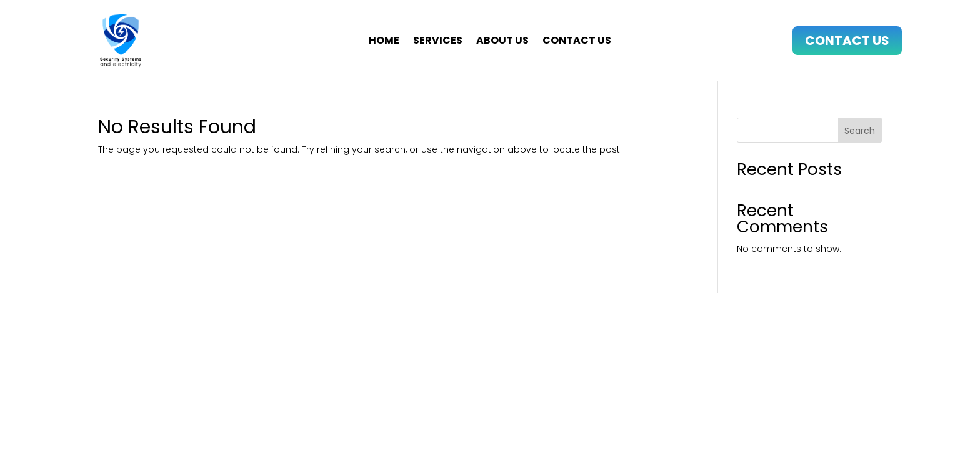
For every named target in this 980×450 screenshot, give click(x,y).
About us (502, 42)
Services (438, 42)
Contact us (577, 42)
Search (860, 131)
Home (384, 42)
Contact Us (847, 41)
